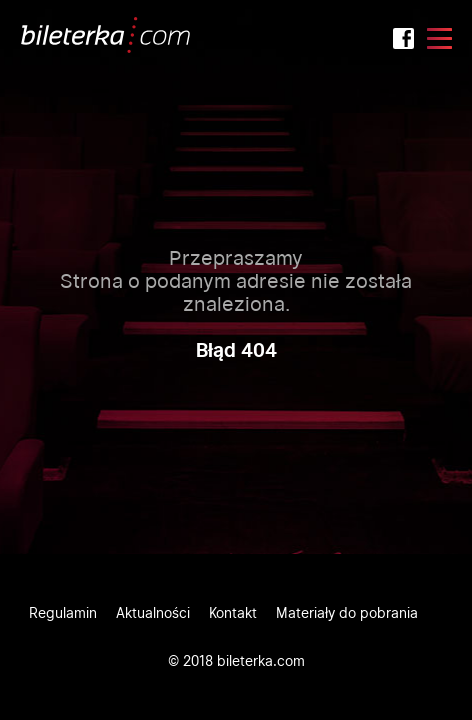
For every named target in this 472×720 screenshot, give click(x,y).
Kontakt (233, 613)
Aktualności (153, 613)
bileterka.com (261, 661)
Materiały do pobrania (347, 613)
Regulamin (63, 613)
